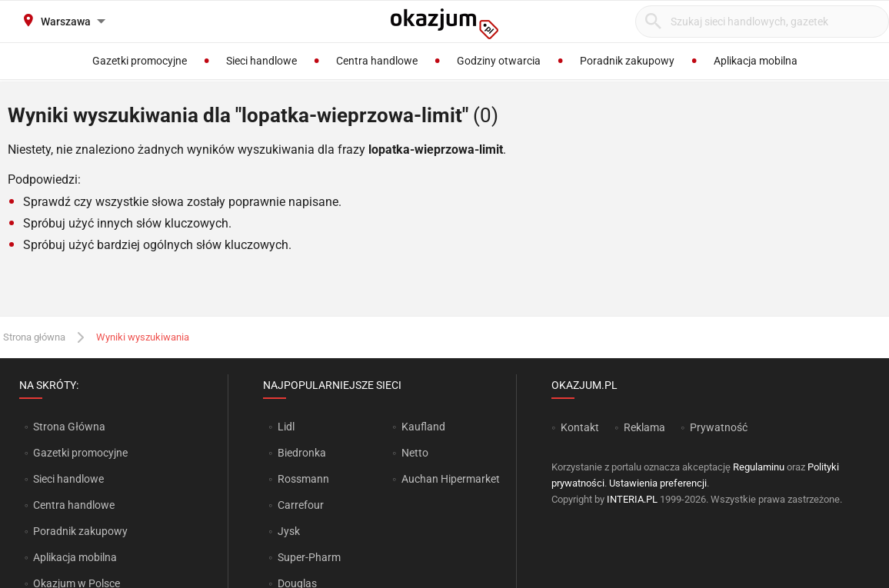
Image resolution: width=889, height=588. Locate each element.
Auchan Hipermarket (451, 479)
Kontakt (580, 427)
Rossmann (303, 479)
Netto (415, 453)
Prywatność (719, 427)
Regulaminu (759, 467)
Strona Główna (69, 427)
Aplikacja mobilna (75, 557)
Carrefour (301, 505)
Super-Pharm (309, 557)
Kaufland (423, 427)
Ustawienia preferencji (658, 483)
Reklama (644, 427)
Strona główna (34, 337)
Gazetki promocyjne (80, 453)
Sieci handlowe (68, 479)
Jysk (289, 531)
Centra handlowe (74, 505)
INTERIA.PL (632, 499)
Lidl (286, 427)
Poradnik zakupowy (80, 531)
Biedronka (302, 453)
